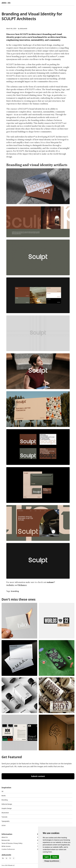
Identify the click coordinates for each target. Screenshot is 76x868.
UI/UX (4, 825)
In (7, 858)
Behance (23, 585)
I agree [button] (46, 857)
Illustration (5, 813)
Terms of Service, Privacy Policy (12, 843)
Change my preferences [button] (52, 861)
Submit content (38, 776)
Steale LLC (12, 865)
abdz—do (6, 3)
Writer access (6, 846)
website (10, 585)
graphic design (7, 808)
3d (2, 791)
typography (5, 821)
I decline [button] (55, 857)
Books (4, 796)
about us (5, 837)
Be (3, 858)
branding (15, 591)
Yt (10, 858)
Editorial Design (7, 804)
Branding (5, 800)
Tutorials (4, 817)
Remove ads (6, 840)
